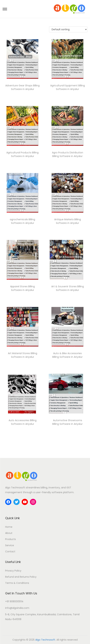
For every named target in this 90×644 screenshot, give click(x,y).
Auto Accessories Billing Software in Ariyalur (23, 422)
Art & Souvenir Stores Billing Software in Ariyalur (68, 288)
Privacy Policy (13, 571)
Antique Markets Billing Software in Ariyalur (68, 221)
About (9, 533)
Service (10, 545)
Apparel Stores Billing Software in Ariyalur (22, 288)
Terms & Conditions (17, 583)
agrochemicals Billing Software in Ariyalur (22, 221)
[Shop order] (68, 29)
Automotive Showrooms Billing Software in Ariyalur (67, 422)
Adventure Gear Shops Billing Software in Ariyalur (22, 87)
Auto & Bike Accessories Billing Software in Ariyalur (67, 355)
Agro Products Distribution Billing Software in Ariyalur (68, 154)
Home (9, 527)
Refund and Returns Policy (21, 577)
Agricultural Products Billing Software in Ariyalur (22, 154)
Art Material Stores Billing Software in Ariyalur (23, 355)
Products (10, 539)
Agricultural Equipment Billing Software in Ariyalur (68, 87)
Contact (10, 551)
